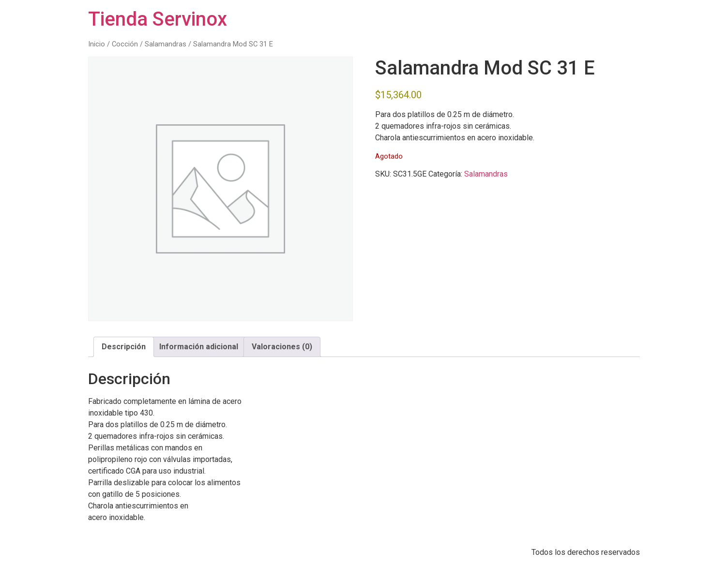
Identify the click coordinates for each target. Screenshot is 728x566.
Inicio (97, 44)
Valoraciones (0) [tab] (282, 347)
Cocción (125, 44)
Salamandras (166, 44)
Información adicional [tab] (199, 347)
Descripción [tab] (124, 347)
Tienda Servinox (158, 19)
